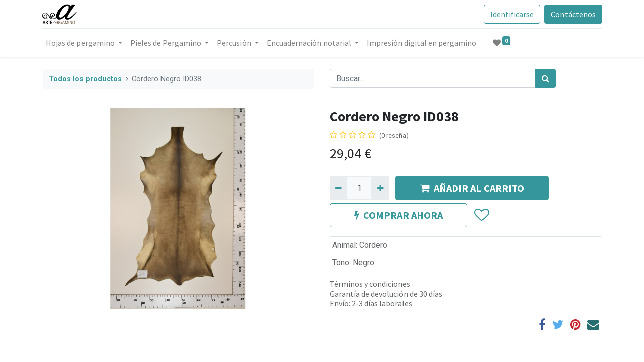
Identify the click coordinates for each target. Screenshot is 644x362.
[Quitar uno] (338, 188)
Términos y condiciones (370, 284)
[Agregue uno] (380, 188)
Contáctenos (572, 14)
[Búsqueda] (546, 78)
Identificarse (511, 14)
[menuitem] (423, 43)
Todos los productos (85, 79)
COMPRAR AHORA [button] (398, 215)
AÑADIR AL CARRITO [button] (472, 188)
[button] (481, 215)
